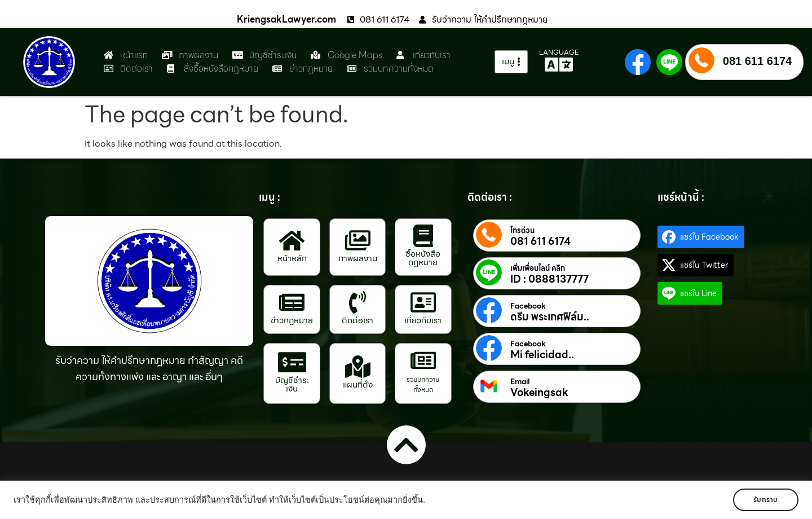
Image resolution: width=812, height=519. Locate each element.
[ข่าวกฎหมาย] (292, 302)
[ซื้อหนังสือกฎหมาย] (423, 236)
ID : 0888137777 (550, 279)
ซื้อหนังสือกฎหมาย (423, 258)
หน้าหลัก (292, 258)
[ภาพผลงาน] (358, 240)
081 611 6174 (757, 61)
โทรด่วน (522, 231)
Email (520, 382)
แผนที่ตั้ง (358, 385)
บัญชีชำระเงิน (292, 384)
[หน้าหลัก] (292, 240)
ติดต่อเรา (358, 320)
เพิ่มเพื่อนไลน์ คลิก (538, 269)
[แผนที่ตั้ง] (358, 367)
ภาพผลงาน (358, 258)
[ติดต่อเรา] (358, 302)
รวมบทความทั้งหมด (423, 384)
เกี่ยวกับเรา (423, 320)
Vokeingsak (539, 393)
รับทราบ (765, 500)
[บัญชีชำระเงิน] (292, 362)
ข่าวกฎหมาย (292, 320)
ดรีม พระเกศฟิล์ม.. (550, 317)
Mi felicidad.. (542, 355)
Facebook (528, 306)
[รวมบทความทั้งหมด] (423, 360)
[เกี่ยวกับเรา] (423, 302)
